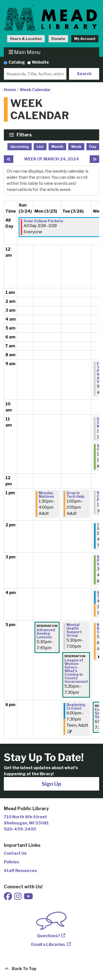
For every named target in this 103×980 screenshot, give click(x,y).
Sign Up (52, 784)
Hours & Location (26, 39)
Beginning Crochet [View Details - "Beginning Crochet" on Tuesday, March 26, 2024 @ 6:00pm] (76, 707)
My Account (85, 39)
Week (76, 147)
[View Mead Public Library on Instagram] (18, 898)
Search (84, 74)
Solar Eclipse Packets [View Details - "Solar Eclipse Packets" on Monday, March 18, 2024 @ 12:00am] (43, 221)
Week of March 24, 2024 (52, 159)
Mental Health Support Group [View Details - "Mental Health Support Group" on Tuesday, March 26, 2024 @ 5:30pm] (74, 630)
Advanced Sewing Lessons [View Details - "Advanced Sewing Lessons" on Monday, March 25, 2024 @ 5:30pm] (46, 633)
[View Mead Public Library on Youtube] (28, 898)
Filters (25, 135)
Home (10, 90)
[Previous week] (9, 159)
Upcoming (20, 147)
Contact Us (15, 853)
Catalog (17, 62)
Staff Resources (20, 871)
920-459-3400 (20, 829)
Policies (12, 862)
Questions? (48, 936)
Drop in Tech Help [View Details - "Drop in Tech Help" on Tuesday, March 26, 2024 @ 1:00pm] (75, 495)
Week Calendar (35, 90)
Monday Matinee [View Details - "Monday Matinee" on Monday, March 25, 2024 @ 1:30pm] (46, 495)
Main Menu (25, 52)
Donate (58, 39)
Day (93, 147)
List (40, 147)
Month (57, 147)
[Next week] (94, 159)
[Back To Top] (52, 969)
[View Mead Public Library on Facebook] (8, 898)
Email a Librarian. (48, 944)
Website (40, 62)
